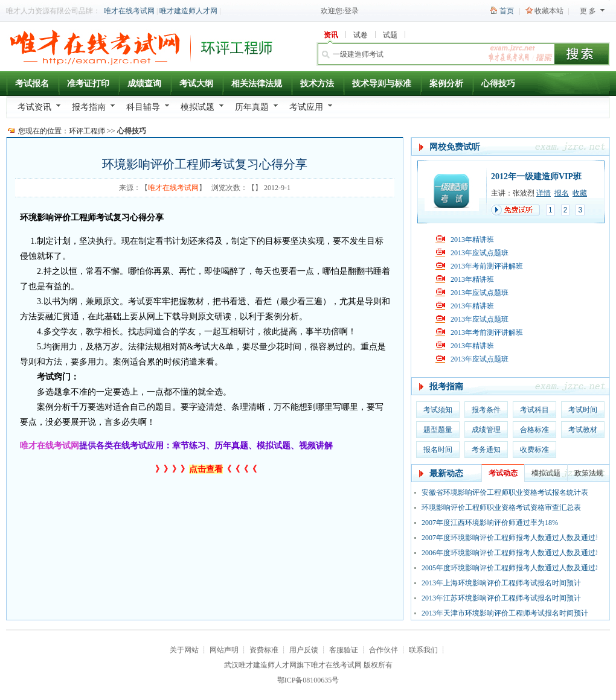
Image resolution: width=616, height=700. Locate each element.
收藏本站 (549, 11)
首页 (507, 11)
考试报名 (32, 84)
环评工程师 (87, 131)
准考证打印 (88, 84)
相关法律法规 (257, 84)
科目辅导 (143, 107)
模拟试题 (197, 107)
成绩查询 (144, 84)
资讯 (331, 35)
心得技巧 (498, 84)
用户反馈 (304, 650)
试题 (390, 35)
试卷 (361, 35)
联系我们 (423, 650)
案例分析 (446, 84)
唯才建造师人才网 (188, 11)
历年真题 (252, 107)
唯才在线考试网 (129, 11)
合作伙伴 (383, 650)
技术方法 (317, 84)
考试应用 (306, 107)
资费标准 (264, 650)
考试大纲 (196, 84)
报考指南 (89, 107)
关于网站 (184, 650)
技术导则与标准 (382, 84)
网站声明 (224, 650)
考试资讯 (34, 107)
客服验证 (344, 650)
